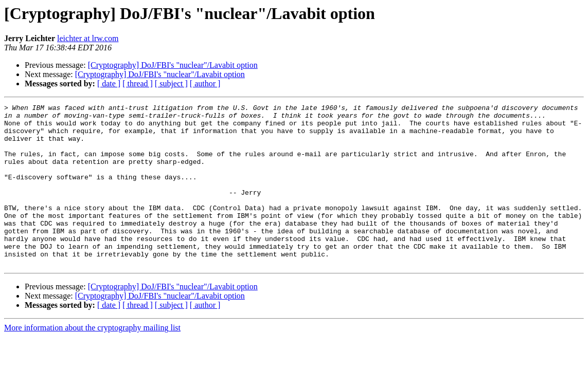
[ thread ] (138, 84)
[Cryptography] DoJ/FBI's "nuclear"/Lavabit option (173, 65)
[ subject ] (171, 84)
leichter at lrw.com (88, 38)
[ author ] (205, 84)
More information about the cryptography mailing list (92, 360)
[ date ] (109, 84)
